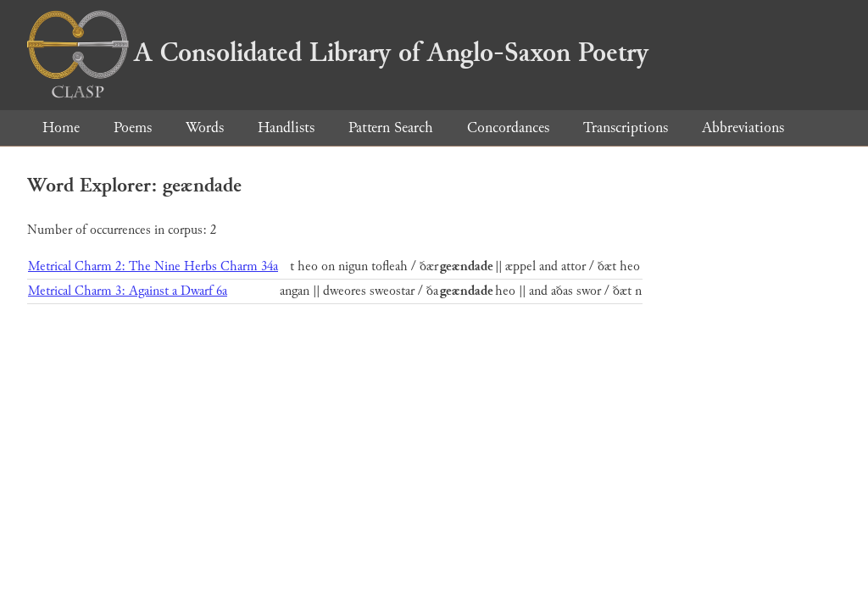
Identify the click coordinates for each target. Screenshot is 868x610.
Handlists (286, 128)
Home (61, 128)
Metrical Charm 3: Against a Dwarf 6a (128, 291)
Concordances (508, 128)
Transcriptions (626, 128)
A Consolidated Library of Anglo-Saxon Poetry (338, 53)
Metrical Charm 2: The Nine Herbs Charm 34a (153, 266)
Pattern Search (391, 128)
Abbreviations (743, 128)
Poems (133, 128)
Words (205, 128)
